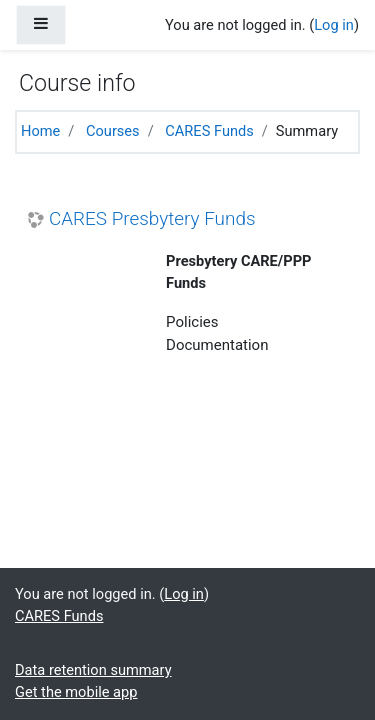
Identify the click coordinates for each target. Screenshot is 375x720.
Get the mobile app (76, 692)
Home (40, 131)
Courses (113, 131)
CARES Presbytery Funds (152, 219)
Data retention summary (93, 670)
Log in (334, 25)
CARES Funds (209, 131)
